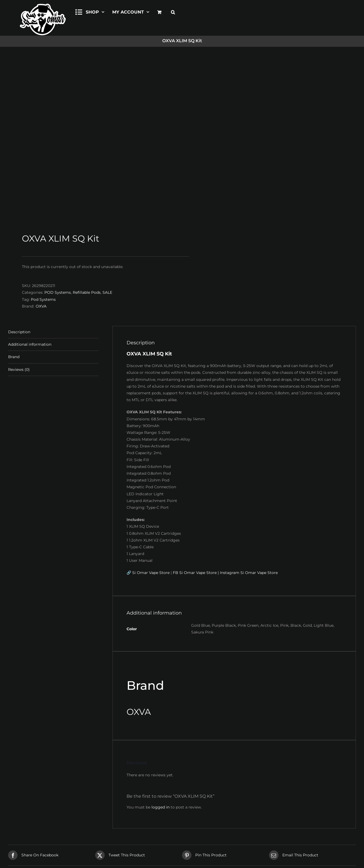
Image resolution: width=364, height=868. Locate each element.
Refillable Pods (87, 132)
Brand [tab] (14, 197)
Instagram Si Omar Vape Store (249, 412)
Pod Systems (43, 139)
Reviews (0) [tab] (19, 209)
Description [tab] (19, 172)
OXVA (41, 146)
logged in (161, 647)
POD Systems (58, 132)
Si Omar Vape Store (151, 412)
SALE (107, 132)
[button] (173, 11)
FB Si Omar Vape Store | (196, 412)
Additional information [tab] (30, 184)
